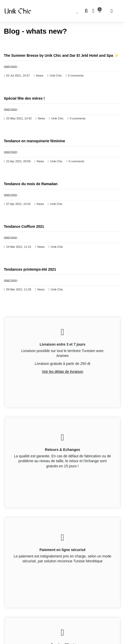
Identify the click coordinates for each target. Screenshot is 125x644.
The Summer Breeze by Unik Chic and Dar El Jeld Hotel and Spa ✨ (61, 55)
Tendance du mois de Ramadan (31, 184)
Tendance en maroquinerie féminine (35, 141)
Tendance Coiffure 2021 (24, 226)
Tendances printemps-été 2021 (30, 269)
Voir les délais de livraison (62, 372)
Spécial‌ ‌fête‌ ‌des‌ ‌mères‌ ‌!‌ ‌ (25, 98)
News (40, 75)
